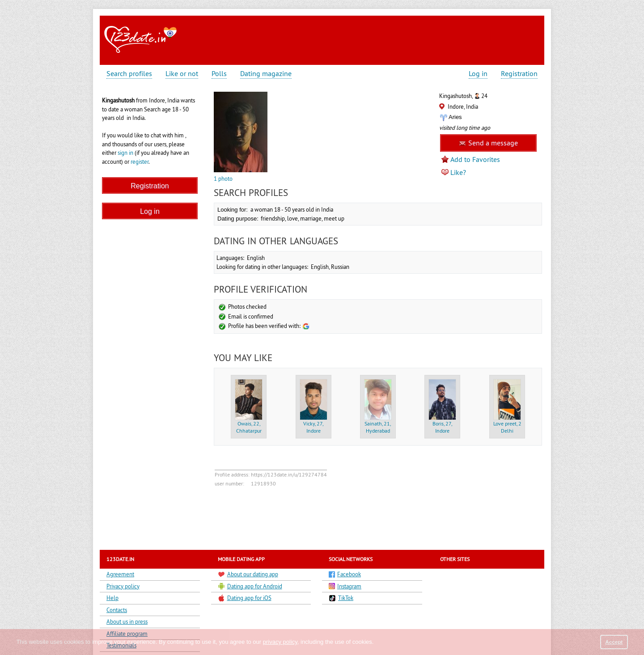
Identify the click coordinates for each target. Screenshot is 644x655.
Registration (519, 74)
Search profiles (129, 74)
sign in (125, 153)
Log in (478, 74)
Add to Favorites (475, 159)
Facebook (345, 574)
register (140, 162)
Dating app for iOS (245, 598)
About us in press (127, 621)
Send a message (488, 143)
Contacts (117, 610)
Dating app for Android (250, 586)
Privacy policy (123, 586)
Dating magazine (266, 74)
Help (112, 598)
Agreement (120, 574)
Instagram (345, 586)
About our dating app (248, 574)
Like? (458, 172)
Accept (614, 642)
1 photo (223, 179)
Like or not (182, 74)
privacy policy (280, 642)
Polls (219, 74)
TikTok (341, 598)
